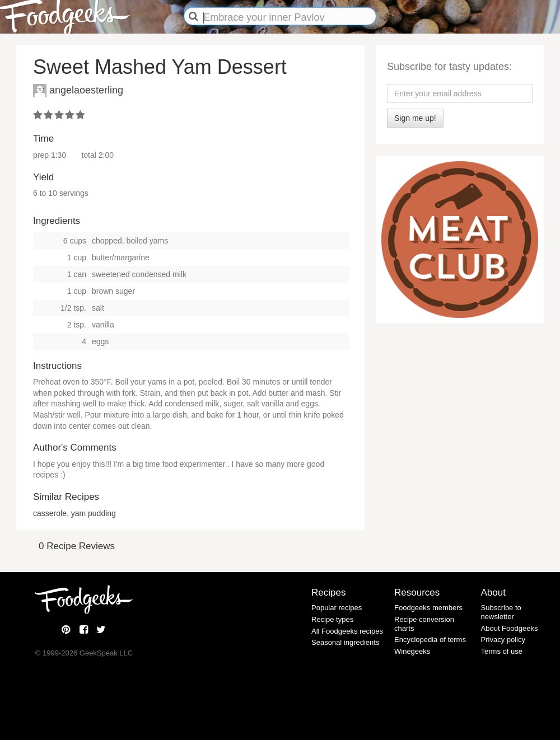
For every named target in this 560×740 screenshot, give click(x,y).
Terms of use (502, 651)
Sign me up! (415, 118)
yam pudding (94, 513)
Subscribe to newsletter (501, 612)
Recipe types (332, 619)
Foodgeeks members (428, 608)
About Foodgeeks (510, 628)
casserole (50, 513)
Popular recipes (337, 608)
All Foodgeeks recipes (347, 631)
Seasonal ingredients (345, 642)
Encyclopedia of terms (430, 640)
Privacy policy (503, 640)
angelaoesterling (86, 90)
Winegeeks (412, 651)
